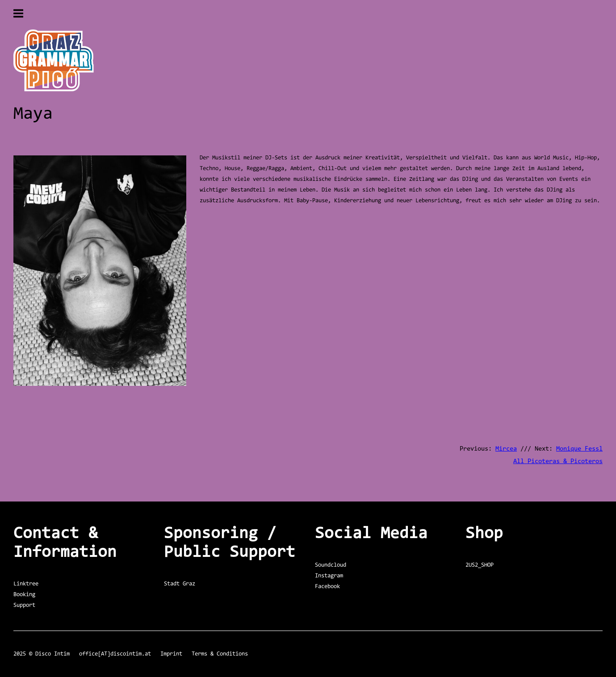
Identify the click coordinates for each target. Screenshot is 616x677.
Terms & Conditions (220, 654)
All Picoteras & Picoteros (558, 462)
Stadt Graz (180, 584)
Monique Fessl (579, 449)
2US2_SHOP (480, 565)
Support (24, 605)
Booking (24, 595)
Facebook (327, 587)
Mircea (506, 449)
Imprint (171, 654)
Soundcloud (331, 565)
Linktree (26, 584)
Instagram (329, 576)
